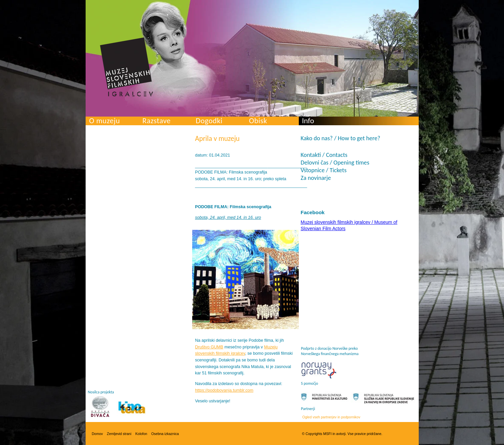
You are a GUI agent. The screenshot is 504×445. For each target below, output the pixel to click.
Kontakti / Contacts (324, 155)
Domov (97, 434)
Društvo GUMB (209, 347)
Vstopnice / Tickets (324, 170)
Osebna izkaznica (165, 434)
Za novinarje (316, 178)
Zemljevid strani (119, 434)
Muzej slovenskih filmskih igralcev (127, 67)
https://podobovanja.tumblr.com (224, 390)
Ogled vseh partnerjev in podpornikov (331, 417)
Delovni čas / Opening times (335, 163)
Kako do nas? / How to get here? (341, 138)
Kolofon (141, 434)
